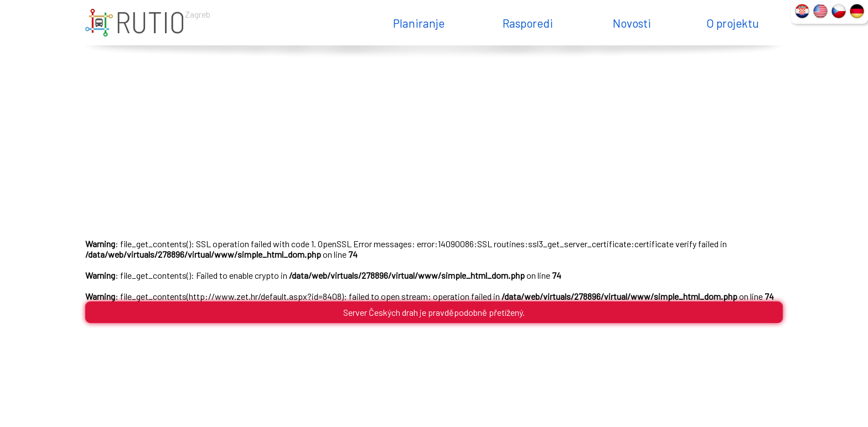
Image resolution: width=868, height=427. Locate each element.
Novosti (632, 23)
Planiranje (419, 23)
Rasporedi (528, 23)
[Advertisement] (434, 145)
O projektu (733, 23)
